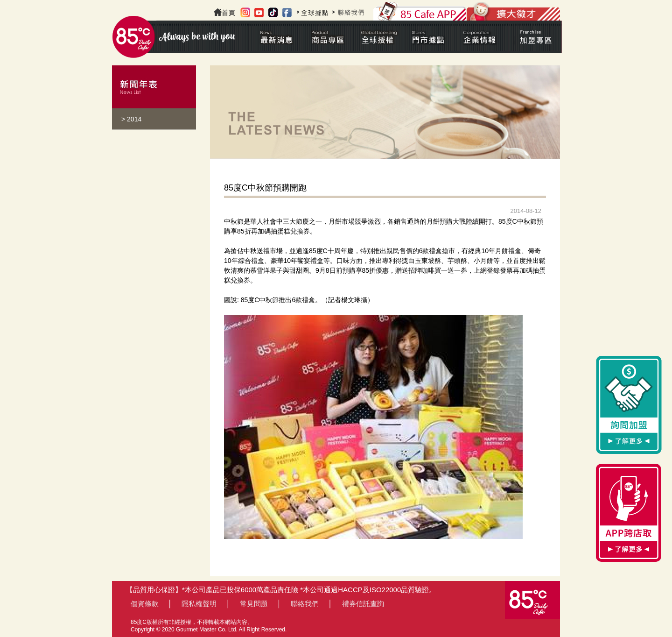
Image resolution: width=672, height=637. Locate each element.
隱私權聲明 (199, 604)
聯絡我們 (305, 604)
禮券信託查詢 (363, 604)
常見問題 (254, 604)
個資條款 (145, 604)
